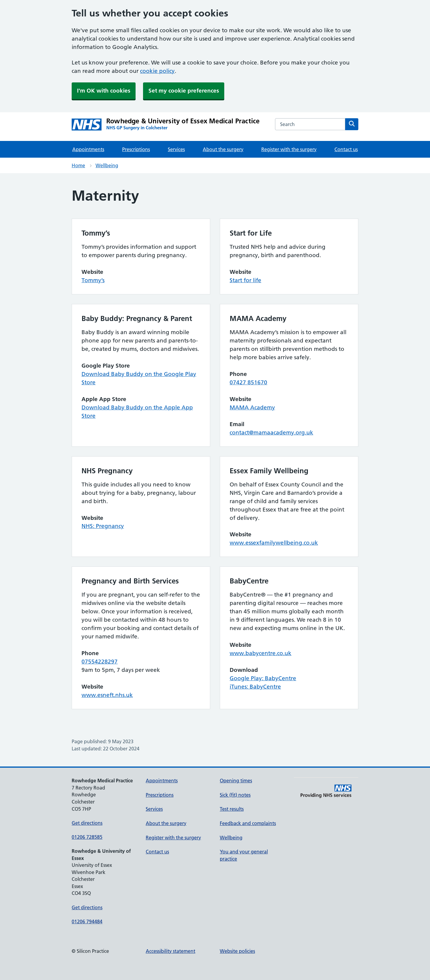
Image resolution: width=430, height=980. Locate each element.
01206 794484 (87, 921)
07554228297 (100, 662)
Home (78, 165)
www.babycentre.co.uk (261, 653)
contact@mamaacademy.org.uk (271, 433)
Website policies (237, 951)
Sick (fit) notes (235, 795)
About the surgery (223, 149)
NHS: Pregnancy (103, 526)
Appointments (88, 149)
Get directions (87, 823)
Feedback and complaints (248, 823)
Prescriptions (136, 149)
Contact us (346, 149)
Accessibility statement (171, 951)
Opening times (236, 781)
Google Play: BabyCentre (263, 678)
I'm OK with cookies (104, 91)
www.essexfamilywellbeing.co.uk (274, 543)
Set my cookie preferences (184, 91)
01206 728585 (87, 837)
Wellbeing (107, 165)
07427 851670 (248, 382)
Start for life (245, 280)
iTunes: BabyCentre (255, 687)
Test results (232, 809)
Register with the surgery (289, 149)
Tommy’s (93, 280)
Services (176, 149)
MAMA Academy (252, 407)
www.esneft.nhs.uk (107, 695)
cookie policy (157, 71)
